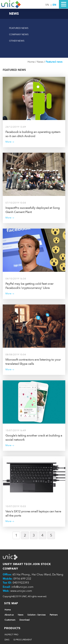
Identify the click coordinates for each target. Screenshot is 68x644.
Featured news (19, 28)
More (10, 142)
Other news (17, 41)
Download (24, 620)
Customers (10, 620)
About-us (9, 615)
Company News (19, 34)
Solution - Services (36, 615)
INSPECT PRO (11, 635)
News (41, 62)
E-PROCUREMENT (23, 640)
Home (31, 62)
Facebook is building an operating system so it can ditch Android (33, 134)
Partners (54, 615)
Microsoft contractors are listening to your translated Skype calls (33, 362)
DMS (7, 640)
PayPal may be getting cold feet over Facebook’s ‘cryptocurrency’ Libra (29, 286)
